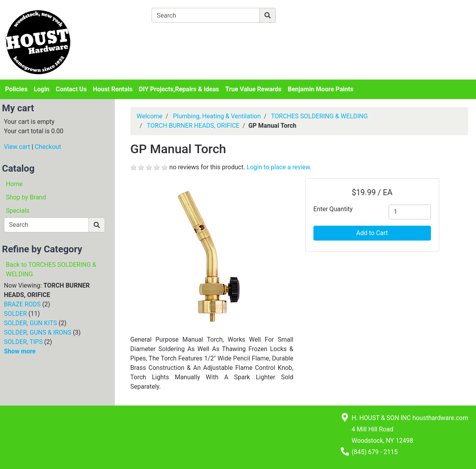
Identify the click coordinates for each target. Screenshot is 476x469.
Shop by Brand (26, 197)
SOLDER (15, 314)
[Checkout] (258, 33)
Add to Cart (372, 233)
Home (14, 184)
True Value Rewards (253, 89)
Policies (16, 89)
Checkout (48, 147)
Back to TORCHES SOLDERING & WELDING (51, 269)
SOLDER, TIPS (23, 342)
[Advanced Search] (310, 15)
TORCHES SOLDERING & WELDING (319, 116)
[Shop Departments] (123, 15)
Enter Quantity (333, 209)
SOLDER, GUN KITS (30, 323)
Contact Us (71, 89)
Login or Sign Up (416, 25)
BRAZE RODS (22, 304)
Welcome (150, 116)
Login (42, 89)
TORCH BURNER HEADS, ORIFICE (193, 126)
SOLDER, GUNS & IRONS (38, 332)
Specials (18, 211)
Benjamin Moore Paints (321, 89)
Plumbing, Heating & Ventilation (217, 116)
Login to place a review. (279, 167)
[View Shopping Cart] (182, 33)
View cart (17, 147)
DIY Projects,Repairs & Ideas (179, 89)
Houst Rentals (113, 89)
